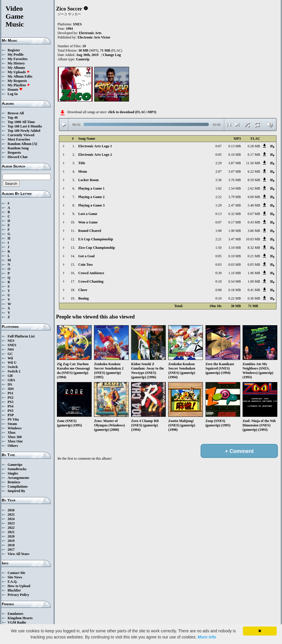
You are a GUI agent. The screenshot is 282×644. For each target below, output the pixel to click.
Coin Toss (86, 265)
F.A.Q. (12, 582)
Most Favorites (19, 139)
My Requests (17, 81)
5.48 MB (254, 205)
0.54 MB (235, 281)
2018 (11, 545)
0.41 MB (254, 290)
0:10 (219, 298)
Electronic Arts (90, 33)
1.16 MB (235, 273)
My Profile (16, 55)
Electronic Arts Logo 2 (95, 155)
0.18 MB (235, 290)
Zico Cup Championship (97, 248)
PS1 (11, 393)
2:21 (219, 239)
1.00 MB (254, 281)
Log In (13, 94)
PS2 (11, 398)
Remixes (14, 482)
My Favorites (18, 59)
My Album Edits (20, 76)
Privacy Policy (18, 595)
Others (13, 446)
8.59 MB (254, 180)
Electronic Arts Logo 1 (95, 146)
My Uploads (19, 72)
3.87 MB (235, 163)
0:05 (219, 155)
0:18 (219, 281)
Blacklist (14, 590)
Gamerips (15, 465)
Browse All (16, 113)
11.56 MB (253, 163)
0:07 (219, 146)
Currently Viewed (21, 135)
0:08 (219, 290)
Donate (15, 90)
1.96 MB (254, 273)
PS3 (11, 402)
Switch (13, 367)
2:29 (219, 163)
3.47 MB (235, 239)
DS (10, 384)
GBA (11, 380)
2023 (11, 523)
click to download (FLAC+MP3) (132, 112)
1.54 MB (235, 188)
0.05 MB (254, 265)
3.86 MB (254, 231)
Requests (14, 153)
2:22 (219, 197)
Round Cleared (90, 231)
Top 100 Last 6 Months (25, 126)
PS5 (11, 411)
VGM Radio (17, 622)
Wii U (12, 363)
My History (16, 63)
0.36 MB (254, 298)
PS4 (11, 406)
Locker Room (88, 180)
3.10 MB (235, 248)
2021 (11, 532)
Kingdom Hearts (20, 618)
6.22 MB (254, 171)
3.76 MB (235, 180)
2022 (11, 528)
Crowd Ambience (91, 273)
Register (14, 50)
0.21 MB (254, 256)
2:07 (219, 171)
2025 (11, 514)
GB (10, 376)
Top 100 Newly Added (24, 131)
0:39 (219, 273)
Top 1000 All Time (21, 122)
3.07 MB (235, 171)
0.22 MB (235, 298)
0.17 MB (254, 155)
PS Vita (13, 419)
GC (10, 354)
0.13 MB (235, 146)
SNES (12, 345)
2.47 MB (235, 205)
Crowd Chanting (91, 281)
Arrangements (18, 478)
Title (82, 163)
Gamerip (83, 59)
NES (11, 341)
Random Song (18, 148)
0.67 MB (254, 214)
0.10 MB (235, 155)
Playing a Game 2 (91, 197)
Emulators (15, 614)
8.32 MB (254, 248)
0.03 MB (235, 265)
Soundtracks (17, 469)
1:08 (219, 231)
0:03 (219, 265)
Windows (15, 428)
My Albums (16, 68)
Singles (13, 473)
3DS (11, 389)
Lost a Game (88, 214)
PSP (11, 415)
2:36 (219, 180)
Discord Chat (18, 157)
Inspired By (16, 491)
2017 (11, 549)
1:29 (219, 205)
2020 (11, 536)
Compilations (18, 487)
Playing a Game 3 (91, 205)
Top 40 (13, 118)
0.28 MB (254, 146)
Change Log (112, 55)
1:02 (219, 188)
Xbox (12, 433)
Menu (83, 171)
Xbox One (15, 441)
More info (207, 637)
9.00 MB (254, 197)
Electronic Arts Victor (94, 37)
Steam (12, 424)
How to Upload (19, 586)
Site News (15, 577)
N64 (11, 349)
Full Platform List (21, 336)
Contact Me (16, 573)
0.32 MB (235, 214)
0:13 (219, 214)
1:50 (219, 248)
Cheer (83, 290)
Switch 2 (14, 371)
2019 (11, 541)
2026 (11, 510)
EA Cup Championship (96, 239)
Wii (10, 358)
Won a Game (88, 222)
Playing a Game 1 (91, 188)
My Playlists (19, 85)
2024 (11, 519)
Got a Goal (86, 256)
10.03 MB (253, 239)
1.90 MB (235, 231)
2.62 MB (254, 188)
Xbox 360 (15, 437)
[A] (35, 144)
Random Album (20, 144)
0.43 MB (254, 222)
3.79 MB (235, 197)
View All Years (18, 554)
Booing (83, 298)
